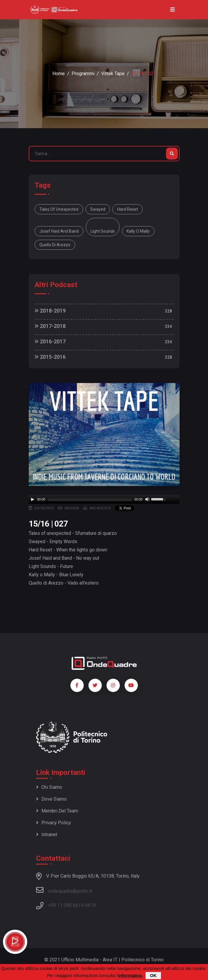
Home (59, 74)
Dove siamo (51, 799)
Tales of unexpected (59, 209)
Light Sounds (103, 231)
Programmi (83, 74)
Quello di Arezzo (55, 245)
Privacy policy (54, 823)
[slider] (90, 499)
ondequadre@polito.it (64, 890)
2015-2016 (50, 357)
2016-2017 (50, 341)
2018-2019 (50, 311)
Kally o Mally (138, 231)
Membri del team (57, 811)
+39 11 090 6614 (66, 905)
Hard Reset (128, 209)
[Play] (33, 499)
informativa (130, 975)
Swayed (98, 209)
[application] (104, 499)
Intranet (47, 835)
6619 (91, 905)
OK (153, 975)
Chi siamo (49, 787)
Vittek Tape (113, 74)
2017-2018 (50, 326)
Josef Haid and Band (59, 231)
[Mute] (147, 499)
